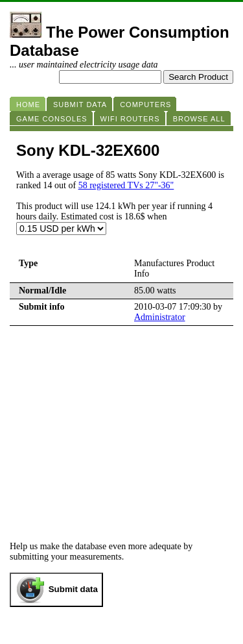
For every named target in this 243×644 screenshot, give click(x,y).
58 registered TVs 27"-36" (126, 185)
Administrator (160, 317)
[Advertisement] (121, 423)
